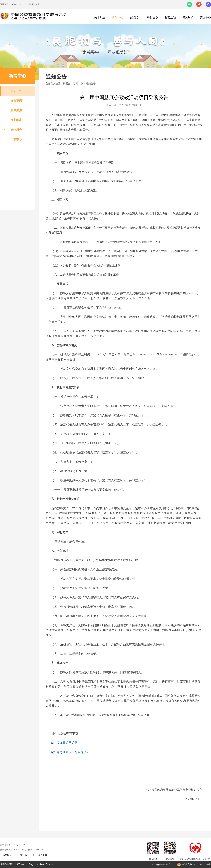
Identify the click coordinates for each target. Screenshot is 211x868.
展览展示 (135, 17)
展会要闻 (16, 101)
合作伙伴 (25, 855)
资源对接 (188, 17)
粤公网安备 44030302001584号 (194, 864)
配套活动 (170, 17)
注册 (38, 4)
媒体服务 (16, 130)
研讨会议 (153, 17)
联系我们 (7, 855)
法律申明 (43, 855)
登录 (31, 4)
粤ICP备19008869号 (161, 864)
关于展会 (100, 17)
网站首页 (4, 4)
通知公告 (16, 91)
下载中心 (16, 139)
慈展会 (67, 84)
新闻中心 (117, 17)
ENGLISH (17, 4)
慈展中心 (205, 17)
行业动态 (16, 120)
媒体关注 (16, 110)
